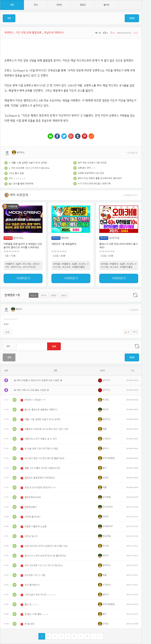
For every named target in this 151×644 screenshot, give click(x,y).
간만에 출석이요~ (33, 517)
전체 (9, 357)
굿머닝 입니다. (31, 536)
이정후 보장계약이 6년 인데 (91, 173)
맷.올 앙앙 (29, 624)
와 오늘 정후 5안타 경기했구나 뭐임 (41, 449)
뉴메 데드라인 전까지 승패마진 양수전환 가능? (46, 546)
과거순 (44, 295)
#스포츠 (82, 264)
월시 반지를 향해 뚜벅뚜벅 (21, 184)
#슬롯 (18, 264)
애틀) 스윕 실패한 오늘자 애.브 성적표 (29, 163)
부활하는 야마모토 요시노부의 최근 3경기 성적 (46, 429)
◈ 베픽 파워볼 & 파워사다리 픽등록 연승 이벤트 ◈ (38, 380)
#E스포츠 (66, 267)
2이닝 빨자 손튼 (16, 173)
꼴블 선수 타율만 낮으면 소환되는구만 (42, 468)
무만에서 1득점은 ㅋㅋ (35, 400)
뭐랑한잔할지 (31, 507)
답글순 (54, 295)
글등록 (132, 18)
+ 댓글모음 (134, 310)
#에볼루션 (10, 264)
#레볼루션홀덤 (78, 267)
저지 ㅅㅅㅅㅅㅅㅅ (17, 178)
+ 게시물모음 (132, 152)
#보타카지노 (16, 267)
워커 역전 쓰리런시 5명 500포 (92, 163)
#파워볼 (57, 264)
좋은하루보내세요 (33, 497)
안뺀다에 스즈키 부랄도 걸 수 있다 (41, 439)
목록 (9, 18)
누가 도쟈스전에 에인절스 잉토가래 (94, 184)
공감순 (64, 295)
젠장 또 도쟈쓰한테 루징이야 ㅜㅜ (40, 488)
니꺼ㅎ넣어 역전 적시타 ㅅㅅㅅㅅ (40, 595)
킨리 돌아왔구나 (32, 585)
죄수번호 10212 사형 (35, 575)
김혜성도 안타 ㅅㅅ (87, 168)
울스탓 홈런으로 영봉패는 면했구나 (41, 410)
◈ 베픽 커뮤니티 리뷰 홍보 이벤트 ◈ (31, 390)
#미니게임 (27, 264)
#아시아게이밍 (29, 267)
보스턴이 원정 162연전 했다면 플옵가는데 (44, 458)
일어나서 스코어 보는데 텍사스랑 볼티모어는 (45, 556)
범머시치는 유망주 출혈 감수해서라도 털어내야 (100, 178)
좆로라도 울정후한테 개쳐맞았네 (40, 478)
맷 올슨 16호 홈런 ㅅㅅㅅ (37, 614)
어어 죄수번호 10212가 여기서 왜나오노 (30, 168)
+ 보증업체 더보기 (130, 195)
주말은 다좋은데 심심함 (36, 527)
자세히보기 (23, 278)
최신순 (34, 295)
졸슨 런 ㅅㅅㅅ (31, 604)
